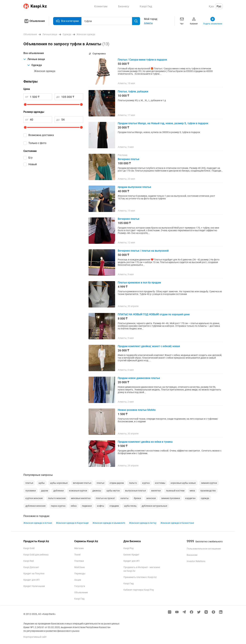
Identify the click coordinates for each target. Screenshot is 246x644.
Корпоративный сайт (35, 637)
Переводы (80, 574)
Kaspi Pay (129, 548)
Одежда (35, 65)
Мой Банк (80, 567)
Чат (182, 21)
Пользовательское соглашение (204, 549)
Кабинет (194, 21)
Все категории (67, 21)
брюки (137, 498)
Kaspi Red (29, 561)
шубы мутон (113, 491)
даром (45, 491)
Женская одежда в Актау (143, 523)
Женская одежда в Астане (38, 523)
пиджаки (87, 506)
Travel (77, 555)
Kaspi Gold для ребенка (36, 555)
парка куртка (58, 506)
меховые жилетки (81, 498)
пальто (133, 483)
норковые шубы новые (183, 483)
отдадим (114, 506)
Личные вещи (34, 59)
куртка (146, 483)
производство (208, 491)
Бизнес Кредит (131, 555)
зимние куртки (209, 483)
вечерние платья (82, 483)
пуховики (31, 491)
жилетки (156, 491)
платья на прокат (105, 498)
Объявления (34, 21)
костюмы (160, 483)
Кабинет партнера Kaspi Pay (139, 590)
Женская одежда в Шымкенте (109, 523)
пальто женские (57, 498)
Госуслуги (80, 586)
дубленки (58, 491)
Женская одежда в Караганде (72, 523)
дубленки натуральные (154, 506)
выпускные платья (135, 491)
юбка (74, 506)
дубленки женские (35, 506)
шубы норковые (59, 483)
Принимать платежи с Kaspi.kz (140, 577)
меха (192, 491)
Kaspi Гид (79, 599)
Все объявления (34, 53)
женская (151, 498)
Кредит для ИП (31, 580)
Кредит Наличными (34, 586)
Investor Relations (196, 561)
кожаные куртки (78, 491)
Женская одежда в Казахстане (177, 523)
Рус (219, 6)
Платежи (79, 561)
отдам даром (117, 483)
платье (100, 483)
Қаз (211, 6)
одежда (205, 498)
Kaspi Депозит (31, 567)
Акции (78, 580)
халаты (124, 498)
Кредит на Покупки (34, 574)
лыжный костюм (175, 491)
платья (29, 483)
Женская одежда (45, 71)
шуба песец (130, 506)
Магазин (79, 548)
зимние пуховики (171, 498)
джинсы (97, 491)
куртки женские (34, 498)
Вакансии (192, 555)
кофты (101, 506)
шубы (42, 483)
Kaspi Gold (29, 548)
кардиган (190, 498)
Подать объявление (213, 21)
